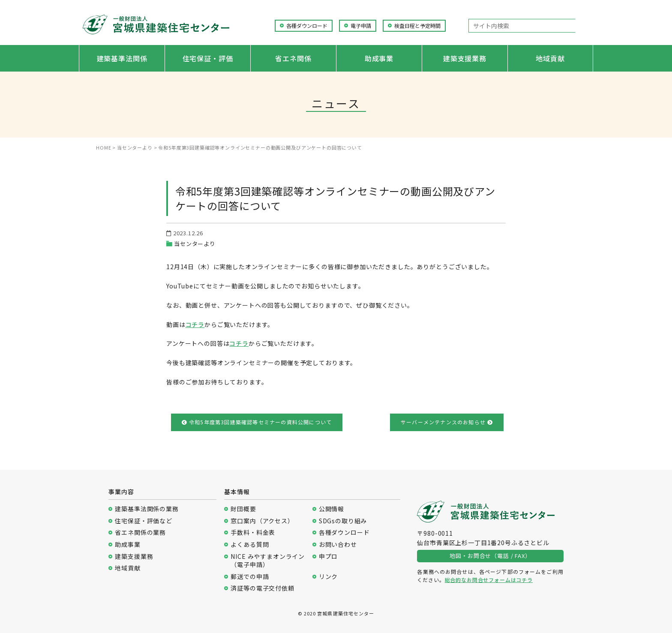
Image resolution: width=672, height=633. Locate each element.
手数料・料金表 (253, 532)
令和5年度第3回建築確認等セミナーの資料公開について (257, 422)
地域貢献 (550, 58)
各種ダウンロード (307, 26)
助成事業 (379, 58)
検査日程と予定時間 (417, 26)
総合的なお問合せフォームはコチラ (489, 580)
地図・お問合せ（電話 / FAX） (490, 556)
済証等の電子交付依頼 (262, 588)
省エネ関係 (293, 58)
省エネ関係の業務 (140, 532)
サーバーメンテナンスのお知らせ (447, 422)
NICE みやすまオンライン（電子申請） (268, 561)
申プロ (328, 556)
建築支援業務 (465, 58)
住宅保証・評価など (144, 521)
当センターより (195, 244)
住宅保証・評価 (208, 58)
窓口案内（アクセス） (262, 521)
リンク (328, 577)
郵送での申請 (250, 577)
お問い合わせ (338, 544)
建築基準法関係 (122, 58)
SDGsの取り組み (343, 521)
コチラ (195, 324)
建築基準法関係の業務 (147, 509)
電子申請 (361, 26)
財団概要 (243, 509)
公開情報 (331, 509)
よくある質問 (250, 544)
